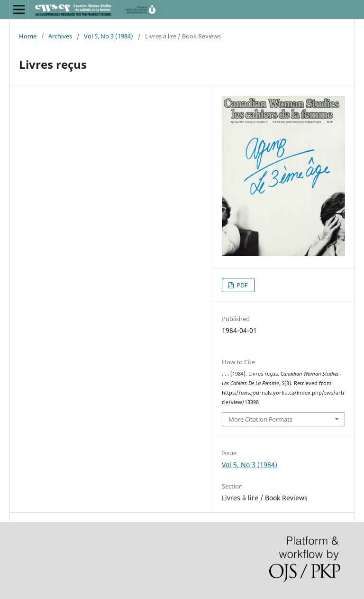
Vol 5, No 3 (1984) (109, 36)
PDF (241, 285)
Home (28, 36)
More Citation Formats (260, 419)
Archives (60, 36)
